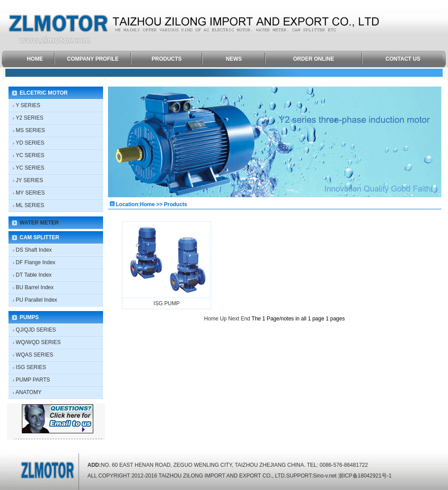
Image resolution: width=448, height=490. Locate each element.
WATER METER (39, 223)
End (245, 319)
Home (211, 319)
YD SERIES (30, 143)
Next (234, 319)
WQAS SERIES (34, 355)
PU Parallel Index (36, 300)
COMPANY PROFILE (93, 59)
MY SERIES (30, 193)
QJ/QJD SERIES (36, 330)
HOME (35, 59)
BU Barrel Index (35, 287)
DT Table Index (33, 275)
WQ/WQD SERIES (38, 342)
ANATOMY (29, 392)
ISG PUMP (167, 303)
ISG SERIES (31, 367)
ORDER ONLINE (314, 59)
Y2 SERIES (29, 118)
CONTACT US (403, 59)
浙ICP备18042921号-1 (365, 476)
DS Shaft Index (34, 250)
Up (223, 319)
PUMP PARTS (33, 380)
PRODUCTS (167, 59)
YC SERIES (30, 155)
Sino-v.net (325, 476)
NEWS (234, 59)
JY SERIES (29, 180)
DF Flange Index (35, 262)
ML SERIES (30, 205)
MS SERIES (30, 130)
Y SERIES (28, 105)
